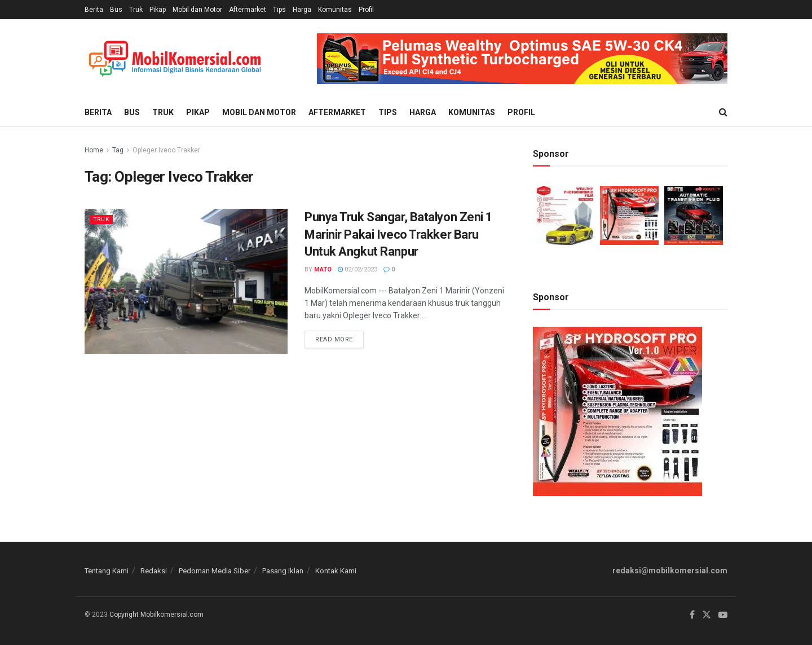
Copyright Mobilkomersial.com (156, 615)
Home (94, 150)
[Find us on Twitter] (707, 615)
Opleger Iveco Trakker (166, 150)
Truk (136, 10)
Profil (366, 10)
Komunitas (335, 10)
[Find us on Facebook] (692, 615)
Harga (302, 10)
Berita (94, 10)
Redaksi (154, 571)
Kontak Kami (336, 571)
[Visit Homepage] (175, 59)
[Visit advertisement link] (522, 59)
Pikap (158, 10)
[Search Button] (723, 112)
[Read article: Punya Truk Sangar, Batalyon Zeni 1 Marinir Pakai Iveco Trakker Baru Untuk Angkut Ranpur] (186, 281)
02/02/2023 (358, 269)
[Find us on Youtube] (723, 615)
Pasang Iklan (283, 571)
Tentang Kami (107, 571)
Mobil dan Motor (197, 10)
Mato (323, 269)
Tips (279, 10)
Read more (339, 337)
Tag (118, 150)
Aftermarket (248, 10)
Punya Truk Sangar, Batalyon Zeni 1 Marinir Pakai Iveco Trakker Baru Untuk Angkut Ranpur (399, 234)
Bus (116, 10)
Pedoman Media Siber (215, 571)
